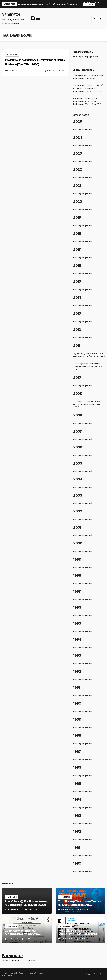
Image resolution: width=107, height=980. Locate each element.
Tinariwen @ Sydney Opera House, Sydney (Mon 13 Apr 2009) (87, 404)
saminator (11, 71)
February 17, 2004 (56, 71)
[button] (94, 18)
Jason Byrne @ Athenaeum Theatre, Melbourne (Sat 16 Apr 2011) (89, 366)
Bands (102, 974)
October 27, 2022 (69, 910)
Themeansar (7, 975)
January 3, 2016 (68, 939)
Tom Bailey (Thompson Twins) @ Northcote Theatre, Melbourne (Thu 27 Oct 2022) (88, 88)
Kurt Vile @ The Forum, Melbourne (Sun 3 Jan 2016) (78, 932)
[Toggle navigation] (38, 18)
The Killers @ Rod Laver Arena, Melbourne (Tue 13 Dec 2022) (88, 77)
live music (13, 54)
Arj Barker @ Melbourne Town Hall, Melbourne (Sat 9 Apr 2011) (89, 355)
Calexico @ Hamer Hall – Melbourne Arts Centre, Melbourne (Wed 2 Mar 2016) (88, 101)
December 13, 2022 (15, 910)
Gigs (96, 974)
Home (89, 974)
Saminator (11, 14)
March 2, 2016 (14, 939)
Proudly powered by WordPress (15, 973)
